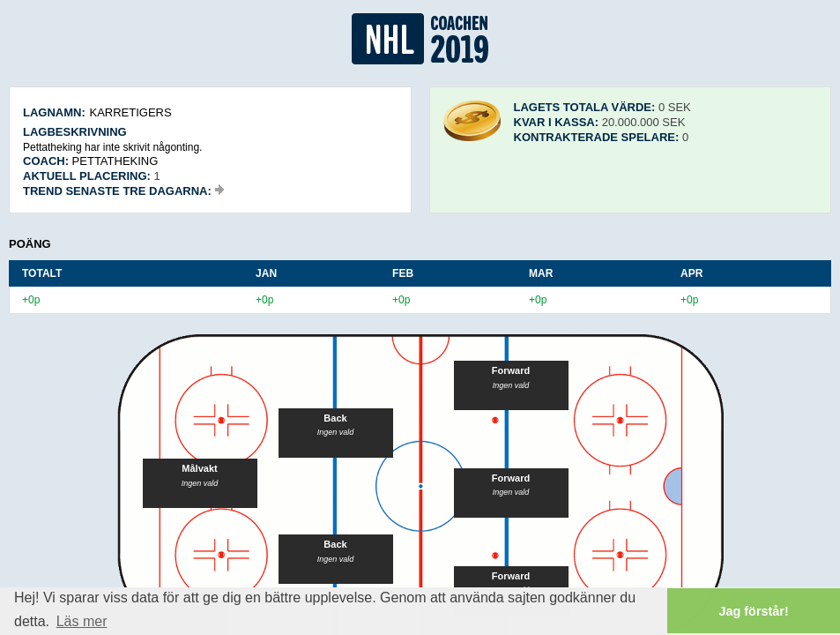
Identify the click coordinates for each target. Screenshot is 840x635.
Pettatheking (115, 161)
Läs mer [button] (82, 621)
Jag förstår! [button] (754, 611)
